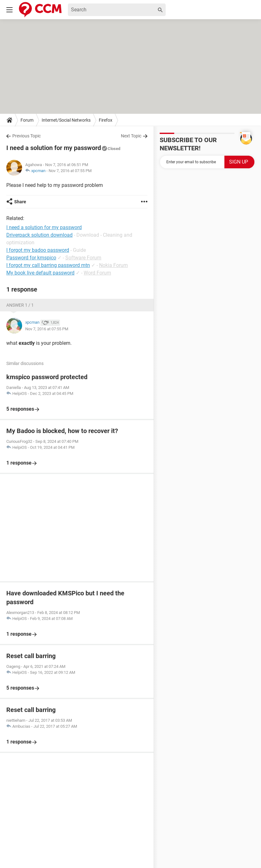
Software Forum (83, 258)
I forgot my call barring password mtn (48, 265)
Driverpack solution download (39, 235)
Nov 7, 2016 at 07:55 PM (70, 171)
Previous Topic (27, 136)
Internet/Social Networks (66, 120)
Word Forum (97, 273)
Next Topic (131, 136)
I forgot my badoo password (38, 250)
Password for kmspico (31, 258)
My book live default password (40, 273)
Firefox (106, 120)
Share (20, 202)
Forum (27, 120)
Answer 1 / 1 (20, 305)
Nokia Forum (113, 265)
